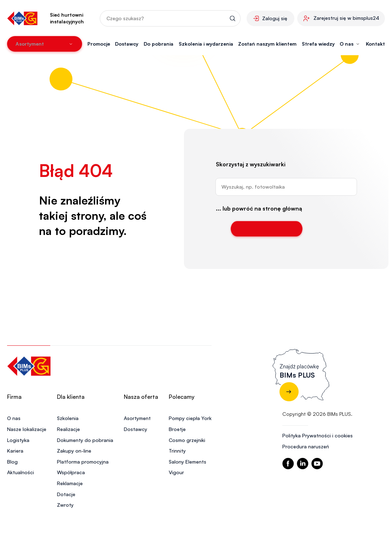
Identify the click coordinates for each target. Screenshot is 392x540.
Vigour (176, 472)
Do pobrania (158, 44)
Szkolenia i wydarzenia (206, 44)
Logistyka (18, 440)
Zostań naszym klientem (267, 44)
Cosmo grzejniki (187, 440)
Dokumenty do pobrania (85, 440)
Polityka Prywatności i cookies (318, 435)
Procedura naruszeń (306, 446)
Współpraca (71, 472)
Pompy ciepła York (190, 418)
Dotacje (66, 494)
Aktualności (21, 472)
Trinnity (177, 451)
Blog (12, 462)
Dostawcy (127, 44)
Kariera (15, 451)
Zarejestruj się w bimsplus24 (346, 18)
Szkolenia (68, 418)
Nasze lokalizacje (27, 429)
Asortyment (137, 418)
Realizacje (68, 429)
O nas (14, 418)
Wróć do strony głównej (267, 229)
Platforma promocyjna (83, 462)
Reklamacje (70, 483)
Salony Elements (188, 462)
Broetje (177, 429)
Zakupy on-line (74, 451)
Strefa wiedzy (318, 44)
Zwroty (65, 505)
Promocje (99, 44)
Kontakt (375, 44)
